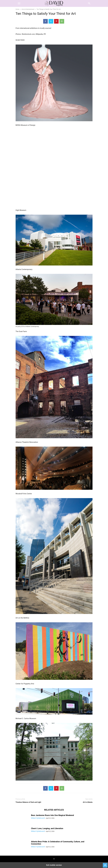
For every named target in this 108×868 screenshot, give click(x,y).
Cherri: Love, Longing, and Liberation (47, 828)
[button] (19, 3)
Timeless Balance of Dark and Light (28, 802)
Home (17, 9)
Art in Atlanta (88, 802)
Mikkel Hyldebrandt (38, 818)
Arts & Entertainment (28, 9)
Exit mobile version (54, 865)
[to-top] (105, 864)
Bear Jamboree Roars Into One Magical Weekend (53, 815)
